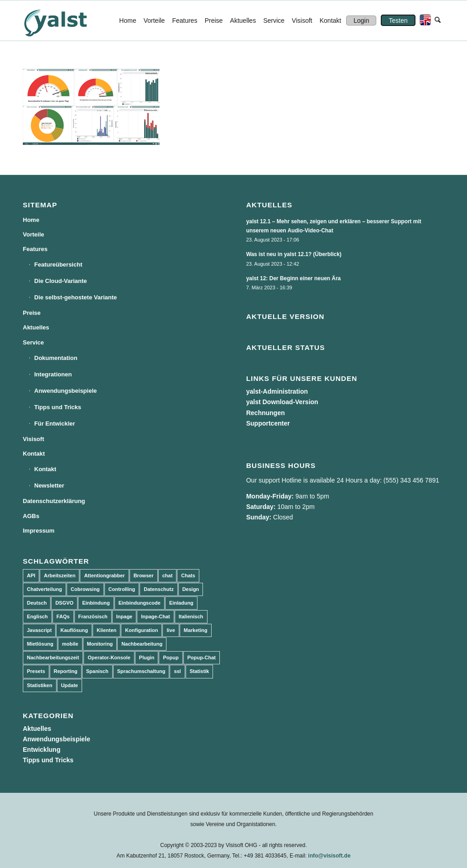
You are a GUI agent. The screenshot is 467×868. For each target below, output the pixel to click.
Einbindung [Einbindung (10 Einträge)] (96, 603)
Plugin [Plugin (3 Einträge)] (147, 657)
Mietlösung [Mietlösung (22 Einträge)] (40, 644)
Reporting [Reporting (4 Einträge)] (66, 671)
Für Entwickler (55, 424)
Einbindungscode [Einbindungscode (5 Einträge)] (140, 603)
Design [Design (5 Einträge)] (191, 589)
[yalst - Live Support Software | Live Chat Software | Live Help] (67, 21)
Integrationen (53, 374)
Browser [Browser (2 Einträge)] (144, 575)
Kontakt (34, 454)
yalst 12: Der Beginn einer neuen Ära (294, 278)
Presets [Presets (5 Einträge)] (36, 671)
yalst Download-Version (282, 402)
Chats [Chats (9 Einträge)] (188, 575)
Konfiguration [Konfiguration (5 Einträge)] (141, 630)
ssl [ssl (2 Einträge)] (177, 671)
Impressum (39, 531)
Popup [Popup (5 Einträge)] (171, 657)
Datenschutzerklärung (54, 501)
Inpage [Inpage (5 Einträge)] (124, 616)
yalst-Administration (277, 391)
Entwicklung (42, 750)
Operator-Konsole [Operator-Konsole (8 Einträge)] (109, 657)
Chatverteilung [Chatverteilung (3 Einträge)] (44, 589)
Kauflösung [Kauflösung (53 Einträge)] (74, 630)
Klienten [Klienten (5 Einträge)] (106, 630)
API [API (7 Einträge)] (31, 575)
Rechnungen (266, 413)
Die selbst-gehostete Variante (75, 297)
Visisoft (34, 439)
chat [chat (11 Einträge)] (168, 575)
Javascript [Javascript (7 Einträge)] (39, 630)
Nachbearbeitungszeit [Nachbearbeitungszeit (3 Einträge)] (53, 657)
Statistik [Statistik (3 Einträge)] (200, 671)
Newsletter (49, 485)
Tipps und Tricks (58, 407)
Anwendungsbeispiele (65, 391)
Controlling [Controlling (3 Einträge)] (122, 589)
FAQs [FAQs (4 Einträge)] (63, 616)
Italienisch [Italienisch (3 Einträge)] (191, 616)
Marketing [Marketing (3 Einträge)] (196, 630)
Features (35, 249)
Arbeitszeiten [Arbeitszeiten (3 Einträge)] (60, 575)
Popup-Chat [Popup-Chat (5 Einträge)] (202, 657)
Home (31, 220)
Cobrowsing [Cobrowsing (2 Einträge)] (85, 589)
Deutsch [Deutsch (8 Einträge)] (37, 603)
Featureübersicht (58, 265)
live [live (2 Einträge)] (171, 630)
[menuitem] (127, 21)
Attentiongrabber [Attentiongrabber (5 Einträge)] (104, 575)
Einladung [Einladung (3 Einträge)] (181, 603)
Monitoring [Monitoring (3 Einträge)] (100, 644)
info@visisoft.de (329, 856)
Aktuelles (36, 327)
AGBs (31, 516)
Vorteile (34, 234)
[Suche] (438, 21)
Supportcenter (268, 423)
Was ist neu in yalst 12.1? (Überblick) (294, 254)
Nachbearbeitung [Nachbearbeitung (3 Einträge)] (142, 644)
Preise (32, 313)
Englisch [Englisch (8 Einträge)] (37, 616)
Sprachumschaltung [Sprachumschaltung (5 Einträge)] (141, 671)
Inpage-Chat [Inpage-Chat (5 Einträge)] (156, 616)
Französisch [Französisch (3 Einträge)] (93, 616)
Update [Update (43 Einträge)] (70, 685)
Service (33, 342)
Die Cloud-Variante (61, 281)
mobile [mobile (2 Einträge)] (70, 644)
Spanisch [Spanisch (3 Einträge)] (97, 671)
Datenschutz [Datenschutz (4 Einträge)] (158, 589)
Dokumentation (56, 358)
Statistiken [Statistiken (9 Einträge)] (40, 685)
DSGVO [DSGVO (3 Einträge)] (64, 603)
